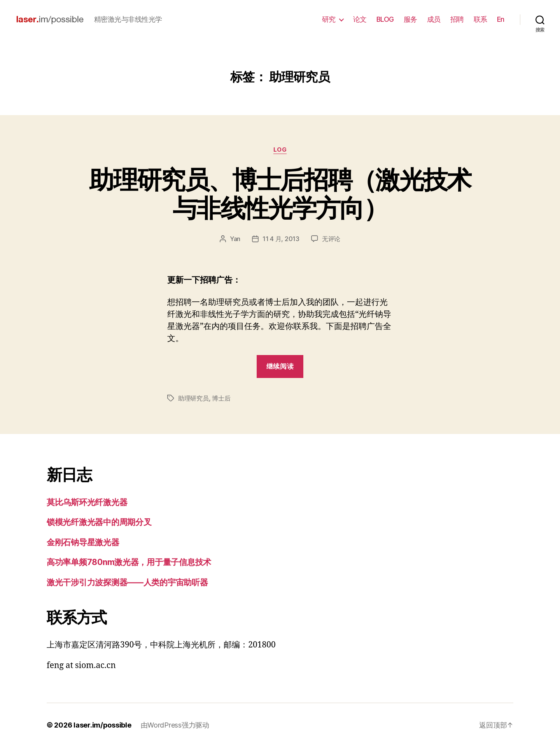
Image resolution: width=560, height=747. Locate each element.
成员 (434, 19)
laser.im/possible (102, 725)
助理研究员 (193, 398)
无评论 (331, 239)
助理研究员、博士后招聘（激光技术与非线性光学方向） (280, 194)
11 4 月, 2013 (281, 239)
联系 (480, 19)
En (501, 19)
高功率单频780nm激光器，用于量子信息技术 (129, 562)
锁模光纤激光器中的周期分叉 (99, 522)
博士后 (221, 398)
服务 (410, 19)
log (280, 150)
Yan (235, 239)
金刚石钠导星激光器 (83, 542)
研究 (329, 19)
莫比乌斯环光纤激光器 (87, 502)
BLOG (385, 19)
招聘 (457, 19)
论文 (360, 19)
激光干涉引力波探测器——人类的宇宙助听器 (127, 582)
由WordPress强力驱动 (175, 725)
